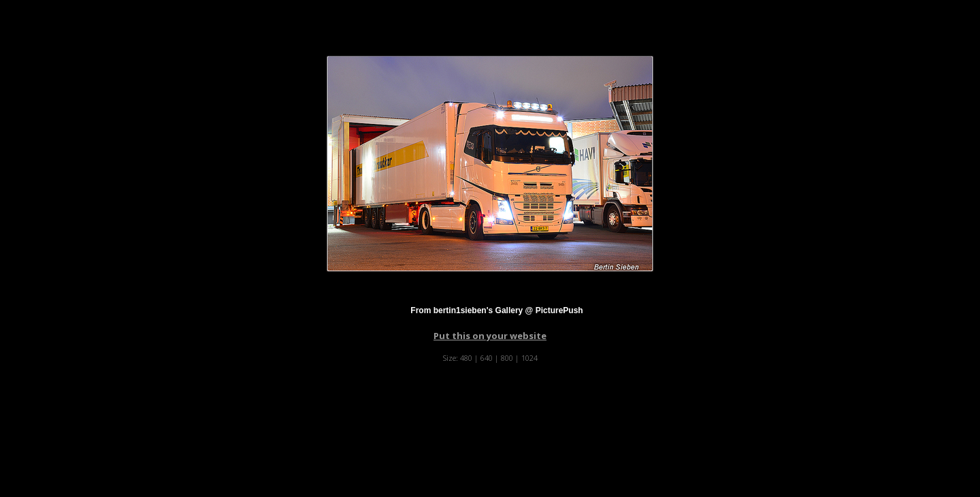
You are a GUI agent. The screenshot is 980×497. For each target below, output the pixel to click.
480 (466, 358)
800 (507, 358)
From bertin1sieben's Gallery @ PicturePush (496, 310)
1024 (529, 358)
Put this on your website (490, 336)
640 (487, 358)
